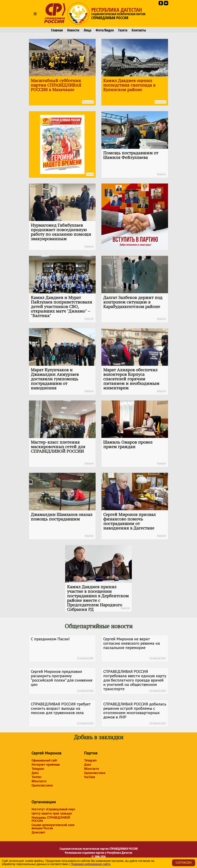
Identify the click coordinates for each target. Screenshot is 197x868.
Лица (87, 30)
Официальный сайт (44, 760)
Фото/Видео (105, 30)
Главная (57, 30)
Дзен (35, 773)
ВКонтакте (39, 781)
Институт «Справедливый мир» (53, 809)
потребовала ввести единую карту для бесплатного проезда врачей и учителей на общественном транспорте (135, 681)
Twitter (36, 777)
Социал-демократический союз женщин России (53, 827)
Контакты (139, 30)
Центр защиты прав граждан (52, 813)
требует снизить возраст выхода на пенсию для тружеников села (62, 713)
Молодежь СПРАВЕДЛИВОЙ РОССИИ (51, 819)
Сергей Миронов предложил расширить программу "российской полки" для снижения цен (62, 681)
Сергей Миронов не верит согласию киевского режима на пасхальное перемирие (135, 648)
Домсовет (38, 832)
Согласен (184, 863)
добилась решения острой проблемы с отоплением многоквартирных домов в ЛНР (135, 713)
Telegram (38, 769)
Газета (123, 30)
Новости (73, 30)
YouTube (90, 777)
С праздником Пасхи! (62, 648)
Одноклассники (42, 785)
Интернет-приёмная (46, 765)
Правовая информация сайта (90, 864)
